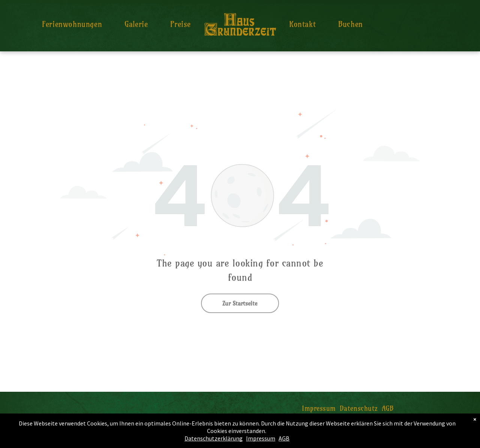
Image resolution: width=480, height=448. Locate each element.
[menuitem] (72, 24)
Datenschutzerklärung (214, 438)
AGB (284, 438)
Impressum (261, 438)
